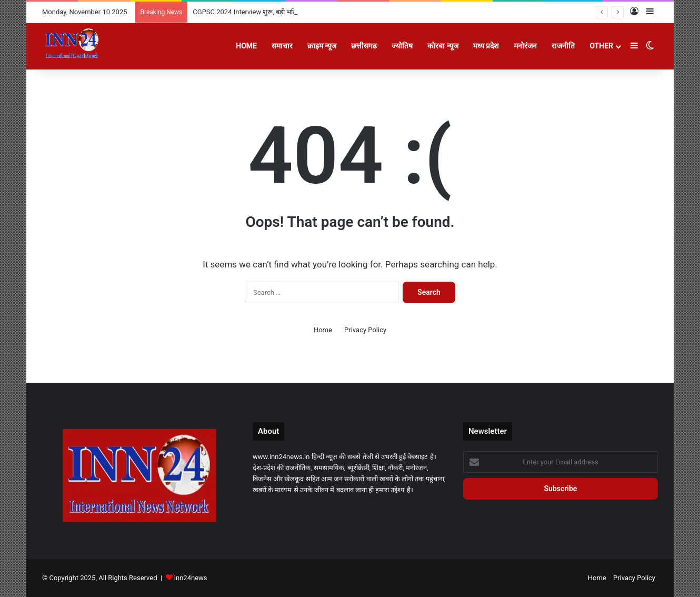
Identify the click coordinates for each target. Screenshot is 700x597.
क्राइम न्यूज (322, 46)
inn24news (191, 578)
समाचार (282, 46)
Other (601, 46)
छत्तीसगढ (364, 46)
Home (246, 46)
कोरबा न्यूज (443, 46)
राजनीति (563, 46)
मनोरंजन (525, 46)
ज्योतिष (402, 46)
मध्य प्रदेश (486, 46)
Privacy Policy (365, 330)
